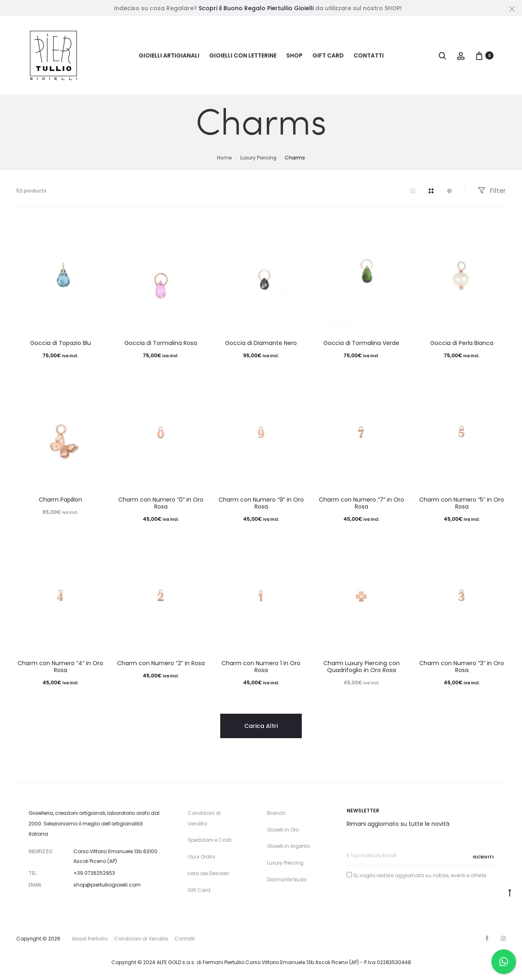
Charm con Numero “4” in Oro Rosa (60, 667)
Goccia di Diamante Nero (261, 343)
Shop (294, 55)
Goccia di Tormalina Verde (361, 343)
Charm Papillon (60, 500)
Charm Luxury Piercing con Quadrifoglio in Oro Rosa (362, 667)
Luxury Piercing (258, 158)
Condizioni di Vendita (141, 939)
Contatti (369, 55)
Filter (492, 191)
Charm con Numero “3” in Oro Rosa (462, 667)
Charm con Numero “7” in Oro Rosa (362, 503)
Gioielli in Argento (289, 846)
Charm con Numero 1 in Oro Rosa (261, 667)
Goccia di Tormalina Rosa (161, 343)
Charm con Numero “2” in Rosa (161, 663)
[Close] (512, 9)
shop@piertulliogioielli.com (107, 885)
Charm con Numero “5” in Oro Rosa (462, 503)
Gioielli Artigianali (169, 55)
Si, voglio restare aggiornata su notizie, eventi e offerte (420, 875)
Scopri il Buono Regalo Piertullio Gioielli (256, 8)
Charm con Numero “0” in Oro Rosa (161, 503)
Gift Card (328, 55)
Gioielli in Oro (283, 830)
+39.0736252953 (94, 873)
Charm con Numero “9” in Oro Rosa (261, 503)
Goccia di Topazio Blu (61, 343)
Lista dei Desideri (208, 873)
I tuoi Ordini (201, 857)
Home (225, 158)
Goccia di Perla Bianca (462, 343)
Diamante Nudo (287, 879)
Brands (276, 813)
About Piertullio (90, 939)
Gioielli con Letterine (243, 55)
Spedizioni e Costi (210, 840)
